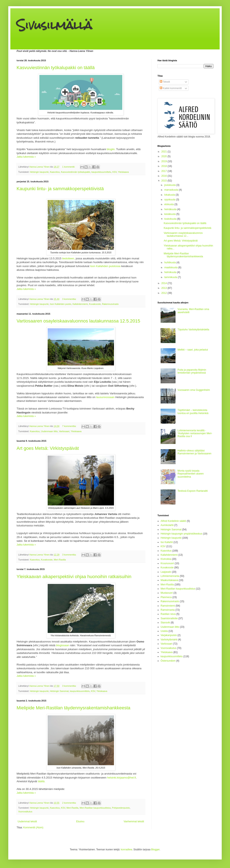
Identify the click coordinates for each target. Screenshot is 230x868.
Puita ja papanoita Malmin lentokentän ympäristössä (192, 371)
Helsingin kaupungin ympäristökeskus (181, 534)
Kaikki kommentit (171, 88)
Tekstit (165, 82)
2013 (165, 288)
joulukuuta (170, 185)
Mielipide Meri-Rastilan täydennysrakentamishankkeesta (73, 708)
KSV (115, 172)
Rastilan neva (168, 614)
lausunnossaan (106, 397)
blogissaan (63, 645)
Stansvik (165, 623)
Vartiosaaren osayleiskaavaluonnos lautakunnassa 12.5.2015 (78, 321)
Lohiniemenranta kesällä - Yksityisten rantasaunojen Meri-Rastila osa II (195, 433)
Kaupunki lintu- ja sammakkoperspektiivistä (60, 189)
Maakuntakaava (169, 580)
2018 (165, 166)
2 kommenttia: (70, 803)
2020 (165, 156)
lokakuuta (170, 195)
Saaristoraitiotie (169, 618)
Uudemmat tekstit (27, 821)
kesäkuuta (170, 214)
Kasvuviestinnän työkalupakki (76, 172)
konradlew (126, 850)
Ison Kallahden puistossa (105, 266)
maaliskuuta (171, 267)
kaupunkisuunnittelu (101, 172)
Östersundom (168, 661)
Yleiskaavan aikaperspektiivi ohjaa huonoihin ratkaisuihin (74, 577)
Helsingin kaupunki (39, 172)
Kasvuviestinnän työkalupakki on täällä (56, 68)
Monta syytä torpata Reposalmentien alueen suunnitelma (191, 474)
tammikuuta (171, 277)
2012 (165, 293)
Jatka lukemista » (26, 157)
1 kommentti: (69, 167)
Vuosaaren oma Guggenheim (194, 390)
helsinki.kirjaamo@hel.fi (122, 778)
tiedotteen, (69, 258)
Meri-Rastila (60, 560)
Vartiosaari (64, 431)
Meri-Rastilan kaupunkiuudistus (95, 808)
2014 (165, 283)
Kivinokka (166, 559)
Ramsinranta (168, 610)
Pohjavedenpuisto (121, 808)
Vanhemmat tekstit (134, 821)
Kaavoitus (55, 172)
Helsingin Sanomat (59, 691)
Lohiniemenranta (170, 576)
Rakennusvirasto (110, 304)
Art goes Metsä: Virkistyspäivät (48, 448)
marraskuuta (172, 190)
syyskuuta (170, 200)
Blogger (155, 850)
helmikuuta (171, 272)
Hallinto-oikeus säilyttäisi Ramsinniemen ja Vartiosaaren (194, 452)
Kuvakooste (95, 304)
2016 (165, 176)
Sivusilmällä (54, 25)
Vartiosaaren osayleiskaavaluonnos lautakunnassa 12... (183, 234)
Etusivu (80, 821)
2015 (165, 181)
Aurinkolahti (167, 525)
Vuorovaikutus (25, 812)
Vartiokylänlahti (169, 640)
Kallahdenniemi (80, 304)
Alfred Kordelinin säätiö (173, 521)
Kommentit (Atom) (33, 828)
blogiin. (111, 149)
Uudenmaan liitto (49, 431)
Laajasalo (166, 572)
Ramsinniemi (168, 606)
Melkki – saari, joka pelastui (193, 350)
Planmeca (166, 597)
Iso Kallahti (167, 542)
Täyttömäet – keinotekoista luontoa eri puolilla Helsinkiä (193, 412)
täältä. (42, 781)
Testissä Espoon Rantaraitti (193, 491)
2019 (165, 161)
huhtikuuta (170, 262)
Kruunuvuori (167, 563)
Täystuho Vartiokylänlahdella (193, 330)
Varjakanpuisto (169, 635)
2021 (165, 152)
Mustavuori (167, 593)
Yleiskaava (123, 172)
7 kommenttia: (70, 426)
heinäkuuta (171, 209)
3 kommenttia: (70, 299)
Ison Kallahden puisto (61, 304)
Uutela (164, 631)
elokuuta (169, 204)
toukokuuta (171, 219)
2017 (165, 171)
